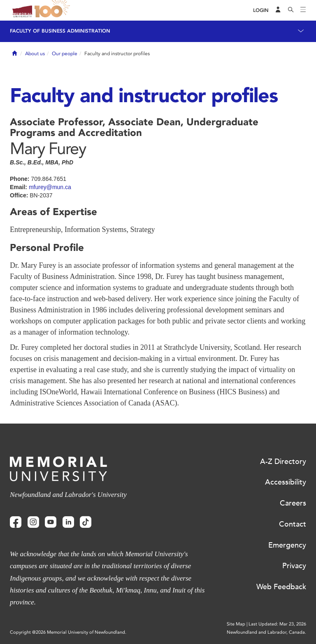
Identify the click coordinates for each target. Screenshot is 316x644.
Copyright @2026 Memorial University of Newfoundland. (68, 632)
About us (35, 54)
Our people (65, 54)
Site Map (236, 624)
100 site (53, 10)
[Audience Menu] (278, 10)
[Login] (261, 11)
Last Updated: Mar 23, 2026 (277, 624)
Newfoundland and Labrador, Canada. (266, 632)
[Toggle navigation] (303, 10)
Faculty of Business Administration (60, 31)
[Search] (291, 10)
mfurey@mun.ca (50, 187)
